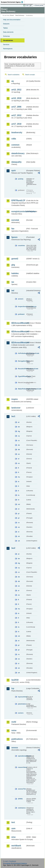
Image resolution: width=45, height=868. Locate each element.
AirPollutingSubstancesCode (22, 353)
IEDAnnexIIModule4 (19, 343)
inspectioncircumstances (22, 306)
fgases (14, 237)
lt (18, 491)
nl (19, 509)
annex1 (21, 299)
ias (13, 282)
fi (18, 468)
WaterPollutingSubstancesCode (22, 389)
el (19, 459)
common (15, 145)
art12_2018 (16, 98)
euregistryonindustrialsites (19, 211)
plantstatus (22, 704)
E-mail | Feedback (10, 861)
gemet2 (15, 259)
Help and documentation (12, 20)
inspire (15, 399)
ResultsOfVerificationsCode (22, 369)
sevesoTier (22, 789)
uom (13, 828)
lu (19, 495)
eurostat (15, 220)
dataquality (16, 162)
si (19, 532)
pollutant (21, 314)
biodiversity (17, 132)
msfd (14, 722)
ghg (13, 265)
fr (19, 472)
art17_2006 (16, 107)
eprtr (14, 171)
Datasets (6, 24)
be (19, 427)
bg (19, 431)
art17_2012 (16, 115)
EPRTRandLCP (18, 200)
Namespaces (8, 49)
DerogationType (22, 361)
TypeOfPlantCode (22, 376)
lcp (13, 688)
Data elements (8, 32)
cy (19, 436)
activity (21, 179)
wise (13, 837)
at (19, 422)
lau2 (13, 548)
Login (27, 5)
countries (21, 245)
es (19, 463)
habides (15, 273)
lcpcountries (22, 697)
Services (6, 44)
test (13, 822)
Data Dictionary (20, 15)
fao (13, 229)
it (18, 486)
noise (14, 730)
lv (19, 500)
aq (13, 81)
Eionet (12, 15)
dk (19, 450)
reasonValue (22, 767)
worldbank (16, 846)
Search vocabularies (14, 75)
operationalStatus (22, 756)
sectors (21, 713)
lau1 (13, 416)
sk (19, 536)
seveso (15, 748)
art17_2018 (16, 124)
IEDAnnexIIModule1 (19, 323)
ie (19, 482)
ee (19, 454)
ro (19, 523)
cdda (14, 139)
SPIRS (20, 799)
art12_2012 (16, 90)
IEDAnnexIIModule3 (19, 332)
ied (13, 291)
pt (19, 518)
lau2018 (15, 680)
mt (19, 504)
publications (17, 739)
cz (19, 440)
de (19, 445)
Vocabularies (8, 40)
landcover (16, 408)
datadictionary (18, 153)
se (19, 527)
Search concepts (30, 75)
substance (22, 808)
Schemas (6, 36)
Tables (5, 28)
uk (19, 541)
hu (19, 477)
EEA (13, 2)
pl (19, 513)
